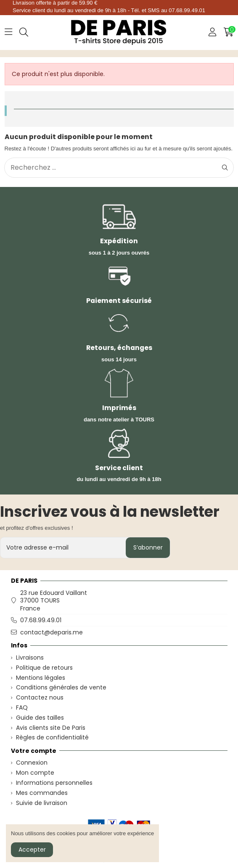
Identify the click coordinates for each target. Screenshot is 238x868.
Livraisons (30, 658)
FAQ (22, 708)
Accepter (32, 850)
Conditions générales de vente (61, 687)
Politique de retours (44, 668)
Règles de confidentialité (52, 737)
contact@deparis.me (52, 632)
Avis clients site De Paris (51, 728)
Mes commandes (42, 793)
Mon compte (35, 773)
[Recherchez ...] (225, 168)
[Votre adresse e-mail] (63, 548)
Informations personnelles (54, 783)
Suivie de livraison (42, 803)
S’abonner (148, 547)
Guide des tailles (40, 718)
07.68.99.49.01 (41, 620)
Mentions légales (41, 678)
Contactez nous (40, 697)
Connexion (32, 763)
